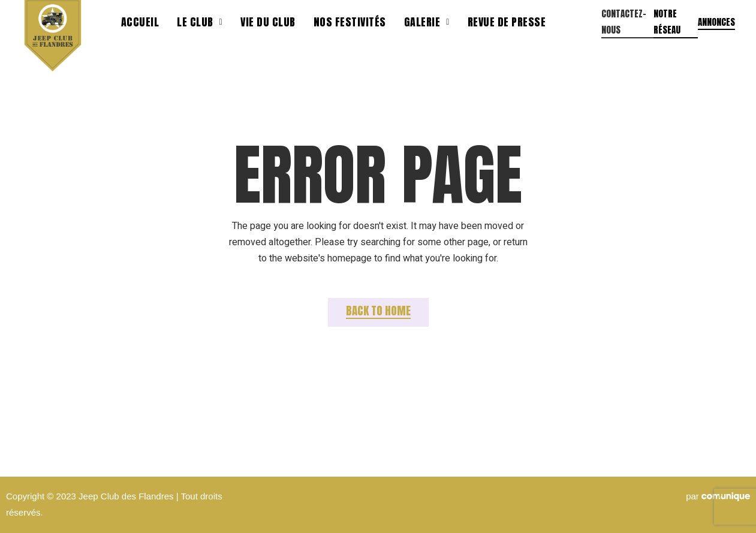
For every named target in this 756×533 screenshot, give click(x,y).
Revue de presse (507, 22)
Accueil (140, 22)
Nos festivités (350, 22)
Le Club (200, 22)
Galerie (427, 22)
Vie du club (268, 22)
